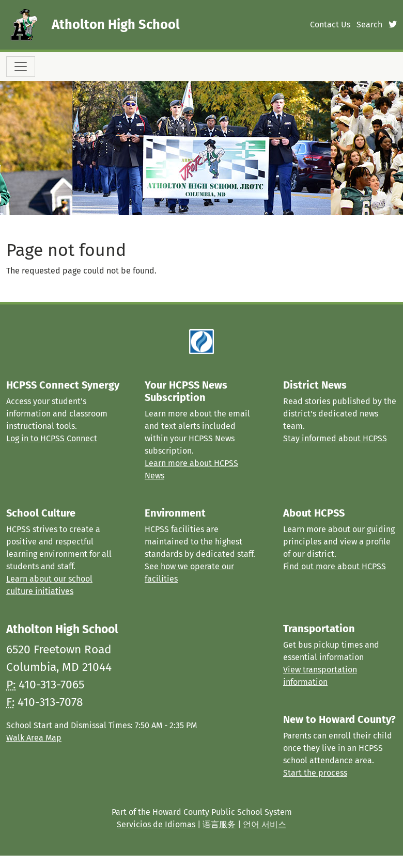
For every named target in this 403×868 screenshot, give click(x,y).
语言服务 (219, 824)
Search (369, 25)
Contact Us (330, 25)
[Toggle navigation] (21, 67)
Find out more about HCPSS (335, 566)
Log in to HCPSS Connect (52, 438)
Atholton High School (116, 25)
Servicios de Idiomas (156, 824)
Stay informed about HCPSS (335, 438)
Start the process (315, 773)
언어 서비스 (265, 824)
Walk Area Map (34, 738)
